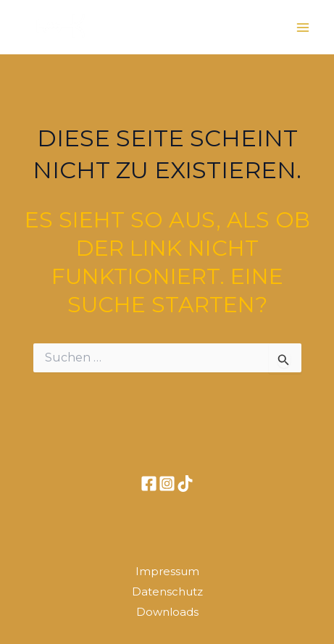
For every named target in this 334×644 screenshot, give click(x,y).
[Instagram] (167, 484)
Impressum (167, 571)
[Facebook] (149, 484)
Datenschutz (167, 591)
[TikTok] (185, 484)
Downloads (167, 612)
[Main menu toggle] (304, 28)
